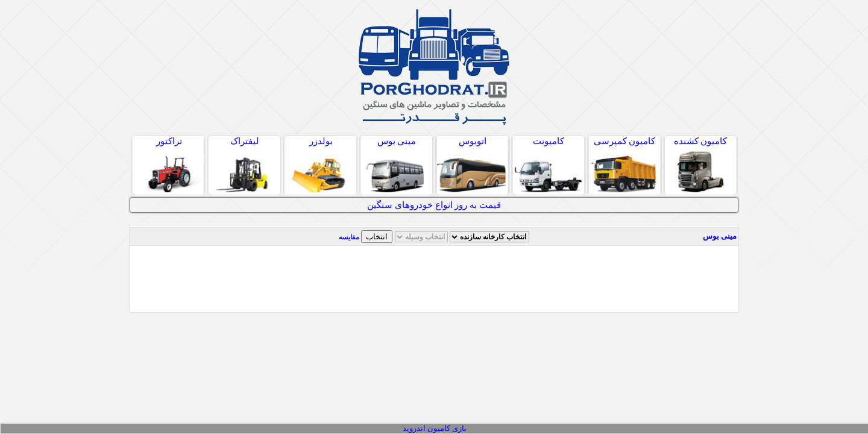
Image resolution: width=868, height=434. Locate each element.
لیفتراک (245, 164)
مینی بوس (397, 164)
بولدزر (321, 164)
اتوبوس (473, 164)
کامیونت (549, 164)
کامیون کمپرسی (624, 164)
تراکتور (169, 164)
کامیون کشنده (700, 164)
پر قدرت (434, 67)
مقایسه (349, 237)
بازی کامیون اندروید (435, 428)
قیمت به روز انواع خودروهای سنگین (434, 205)
